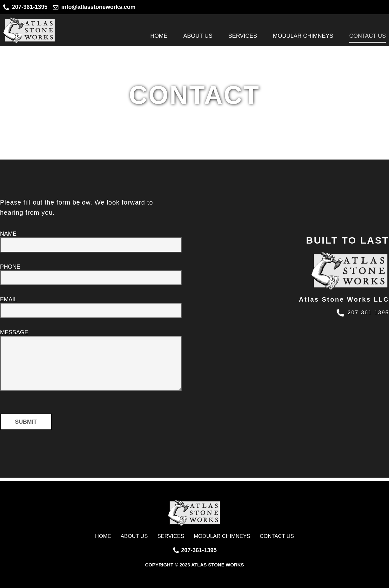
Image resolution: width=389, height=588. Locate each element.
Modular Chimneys (303, 36)
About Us (198, 36)
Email (9, 302)
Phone (10, 268)
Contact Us (368, 36)
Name (8, 234)
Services (243, 36)
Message (14, 336)
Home (159, 36)
